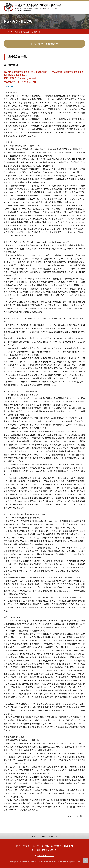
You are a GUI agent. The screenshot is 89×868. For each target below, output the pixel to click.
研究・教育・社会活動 (22, 32)
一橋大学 (35, 836)
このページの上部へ (85, 861)
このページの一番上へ (77, 816)
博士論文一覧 (36, 32)
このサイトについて (46, 855)
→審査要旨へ (9, 86)
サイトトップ (8, 32)
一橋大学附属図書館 (50, 836)
